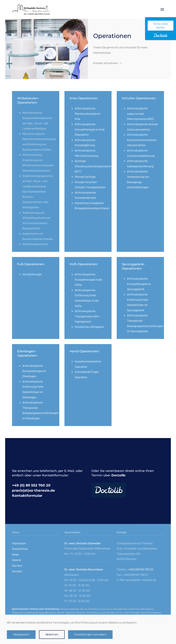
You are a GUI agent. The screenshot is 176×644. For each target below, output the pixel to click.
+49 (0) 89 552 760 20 (31, 485)
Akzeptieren (21, 634)
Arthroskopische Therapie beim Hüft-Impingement (87, 316)
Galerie (16, 560)
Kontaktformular (27, 496)
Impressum (19, 543)
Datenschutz (20, 549)
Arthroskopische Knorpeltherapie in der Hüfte (89, 279)
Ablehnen (52, 634)
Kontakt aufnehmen (107, 63)
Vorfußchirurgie (32, 274)
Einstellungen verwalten (90, 634)
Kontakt (17, 571)
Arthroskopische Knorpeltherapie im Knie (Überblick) (90, 129)
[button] (162, 9)
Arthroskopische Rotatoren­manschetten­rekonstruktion (142, 140)
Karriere (17, 565)
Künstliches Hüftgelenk (89, 327)
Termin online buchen (161, 26)
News (15, 554)
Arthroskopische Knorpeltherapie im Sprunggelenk (139, 284)
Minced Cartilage (85, 177)
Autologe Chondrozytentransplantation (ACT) (93, 166)
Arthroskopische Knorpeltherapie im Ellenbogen (34, 371)
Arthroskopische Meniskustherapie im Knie (88, 113)
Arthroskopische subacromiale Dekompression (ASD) (140, 113)
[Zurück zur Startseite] (31, 9)
